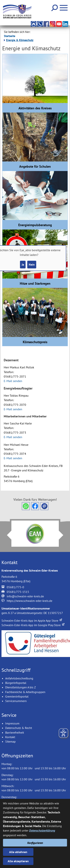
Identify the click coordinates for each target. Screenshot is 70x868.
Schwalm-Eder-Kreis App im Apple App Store (32, 621)
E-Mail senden (13, 381)
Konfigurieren (35, 843)
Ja (23, 264)
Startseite (10, 36)
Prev (7, 535)
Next (63, 535)
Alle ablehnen (18, 852)
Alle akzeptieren (18, 861)
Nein (32, 264)
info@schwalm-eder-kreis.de (25, 596)
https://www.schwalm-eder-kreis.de (29, 601)
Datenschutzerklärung (42, 830)
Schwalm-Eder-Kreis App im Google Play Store (33, 625)
